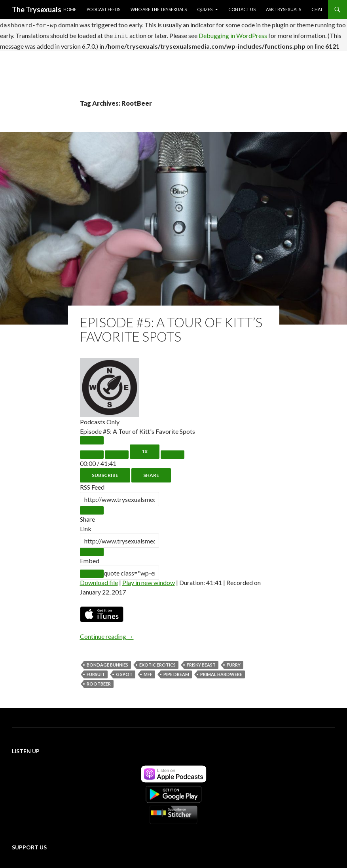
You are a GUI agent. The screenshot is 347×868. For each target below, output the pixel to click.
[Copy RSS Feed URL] (92, 507)
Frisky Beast (201, 661)
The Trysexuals (37, 9)
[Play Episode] (92, 437)
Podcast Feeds (103, 9)
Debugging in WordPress (233, 33)
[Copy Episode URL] (92, 548)
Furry (234, 661)
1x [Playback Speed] (145, 448)
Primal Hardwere (221, 671)
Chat (317, 9)
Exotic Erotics (157, 661)
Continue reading (107, 633)
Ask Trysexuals (283, 9)
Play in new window (149, 579)
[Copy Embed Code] (92, 570)
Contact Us (242, 9)
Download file (99, 579)
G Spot (124, 671)
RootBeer (99, 680)
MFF (148, 671)
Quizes (205, 9)
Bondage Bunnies (107, 661)
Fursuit (96, 671)
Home (70, 9)
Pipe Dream (176, 671)
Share (151, 472)
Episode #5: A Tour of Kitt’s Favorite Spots (171, 326)
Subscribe (105, 472)
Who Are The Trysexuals (159, 9)
